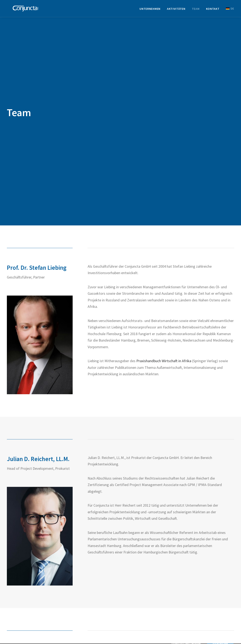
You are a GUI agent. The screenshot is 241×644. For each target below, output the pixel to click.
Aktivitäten (176, 10)
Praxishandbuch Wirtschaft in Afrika (164, 324)
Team (196, 10)
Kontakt (213, 10)
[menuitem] (151, 10)
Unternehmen (150, 10)
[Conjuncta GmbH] (25, 10)
